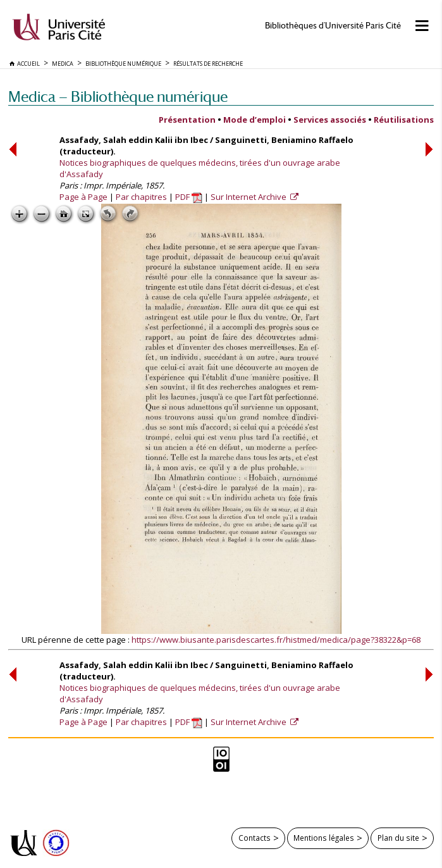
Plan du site (398, 838)
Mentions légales (324, 838)
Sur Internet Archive (249, 197)
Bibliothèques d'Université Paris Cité (333, 26)
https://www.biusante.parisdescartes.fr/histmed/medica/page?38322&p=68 (276, 640)
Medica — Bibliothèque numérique (118, 96)
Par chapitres (141, 197)
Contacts (255, 838)
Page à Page (83, 197)
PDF (189, 197)
